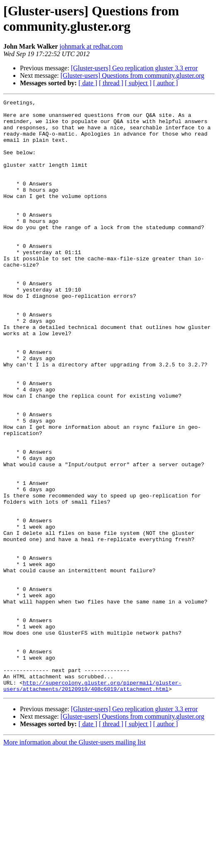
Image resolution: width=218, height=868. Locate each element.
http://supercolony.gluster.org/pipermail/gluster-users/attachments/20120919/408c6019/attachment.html (92, 804)
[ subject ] (138, 83)
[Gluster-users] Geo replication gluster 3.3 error (134, 68)
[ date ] (88, 83)
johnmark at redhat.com (91, 46)
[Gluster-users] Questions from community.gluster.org (132, 75)
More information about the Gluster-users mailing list (75, 861)
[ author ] (166, 83)
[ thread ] (111, 83)
